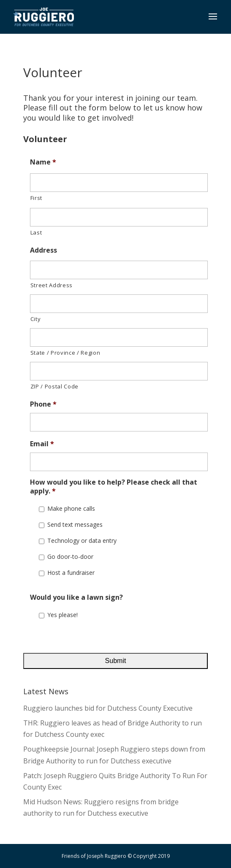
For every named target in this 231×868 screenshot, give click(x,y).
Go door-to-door (70, 557)
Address (43, 250)
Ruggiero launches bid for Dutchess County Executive (108, 708)
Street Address (52, 285)
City (36, 319)
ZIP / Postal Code (54, 386)
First (36, 198)
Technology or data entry (82, 540)
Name (43, 162)
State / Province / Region (65, 353)
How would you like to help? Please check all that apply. (114, 487)
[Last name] (119, 217)
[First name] (119, 183)
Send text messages (75, 524)
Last (36, 232)
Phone (43, 404)
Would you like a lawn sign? (76, 597)
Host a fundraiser (71, 573)
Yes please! (63, 615)
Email (42, 444)
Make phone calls (71, 508)
